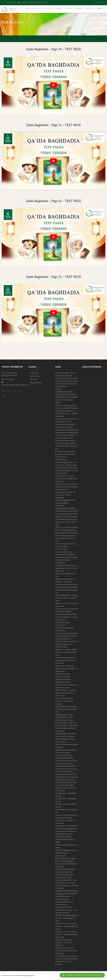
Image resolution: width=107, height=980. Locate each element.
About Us (58, 389)
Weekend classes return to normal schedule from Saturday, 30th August (66, 951)
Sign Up (103, 3)
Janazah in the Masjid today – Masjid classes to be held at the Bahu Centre (66, 660)
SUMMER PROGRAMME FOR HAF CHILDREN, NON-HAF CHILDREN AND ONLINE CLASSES (67, 894)
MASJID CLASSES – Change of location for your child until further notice (66, 693)
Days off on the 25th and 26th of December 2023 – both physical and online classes (67, 487)
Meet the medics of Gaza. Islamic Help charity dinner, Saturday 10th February (67, 728)
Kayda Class (34, 373)
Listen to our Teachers (63, 677)
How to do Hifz (60, 625)
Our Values (59, 747)
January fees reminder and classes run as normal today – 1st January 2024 (67, 669)
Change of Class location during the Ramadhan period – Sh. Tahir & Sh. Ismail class (67, 471)
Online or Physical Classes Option (67, 744)
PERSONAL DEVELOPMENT (65, 758)
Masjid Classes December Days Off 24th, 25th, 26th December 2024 (66, 709)
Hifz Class (34, 379)
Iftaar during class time (63, 639)
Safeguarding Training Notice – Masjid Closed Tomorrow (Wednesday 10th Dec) (66, 834)
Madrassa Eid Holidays (63, 679)
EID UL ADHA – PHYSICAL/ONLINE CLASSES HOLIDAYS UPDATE (65, 500)
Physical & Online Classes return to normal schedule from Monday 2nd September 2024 (66, 772)
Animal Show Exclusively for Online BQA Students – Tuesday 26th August (66, 414)
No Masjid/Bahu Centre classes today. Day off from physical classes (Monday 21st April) (66, 736)
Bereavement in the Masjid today (67, 430)
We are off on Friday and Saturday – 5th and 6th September (64, 943)
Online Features (61, 742)
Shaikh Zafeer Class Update (65, 869)
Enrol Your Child (61, 549)
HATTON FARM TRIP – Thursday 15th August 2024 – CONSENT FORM (66, 598)
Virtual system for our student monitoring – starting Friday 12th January (67, 926)
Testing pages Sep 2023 (64, 907)
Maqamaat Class (36, 383)
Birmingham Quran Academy (65, 452)
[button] (82, 975)
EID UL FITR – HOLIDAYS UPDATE (67, 527)
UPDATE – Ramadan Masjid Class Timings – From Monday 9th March (67, 918)
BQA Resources (61, 460)
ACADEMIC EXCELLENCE (64, 392)
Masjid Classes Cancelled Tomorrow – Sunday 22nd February (64, 701)
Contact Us (59, 481)
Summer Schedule (62, 899)
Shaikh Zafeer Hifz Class (64, 872)
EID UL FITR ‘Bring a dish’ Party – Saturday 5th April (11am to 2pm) (66, 538)
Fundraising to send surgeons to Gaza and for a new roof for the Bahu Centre (66, 568)
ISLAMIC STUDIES (61, 647)
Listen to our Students (63, 674)
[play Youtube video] (53, 85)
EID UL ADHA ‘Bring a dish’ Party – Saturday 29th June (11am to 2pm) (67, 522)
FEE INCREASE (60, 563)
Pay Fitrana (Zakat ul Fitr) (64, 755)
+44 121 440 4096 (8, 379)
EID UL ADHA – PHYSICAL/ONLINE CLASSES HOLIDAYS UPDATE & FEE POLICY (67, 508)
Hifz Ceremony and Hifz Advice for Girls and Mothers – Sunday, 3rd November (66, 617)
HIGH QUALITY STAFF (63, 622)
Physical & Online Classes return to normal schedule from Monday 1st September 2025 (66, 763)
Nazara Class (35, 376)
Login (97, 3)
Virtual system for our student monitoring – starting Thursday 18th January (66, 934)
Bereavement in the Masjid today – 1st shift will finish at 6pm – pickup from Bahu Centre (67, 435)
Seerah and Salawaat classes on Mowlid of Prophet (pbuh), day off (67, 853)
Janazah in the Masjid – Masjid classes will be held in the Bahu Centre (66, 652)
